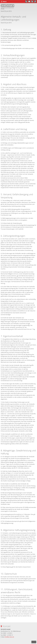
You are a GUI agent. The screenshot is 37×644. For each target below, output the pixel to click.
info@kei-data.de (9, 637)
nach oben (34, 642)
